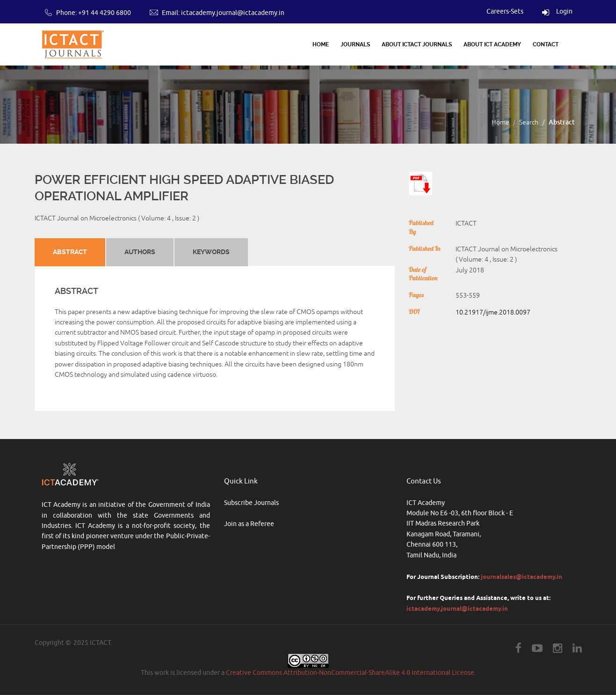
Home (321, 44)
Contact (546, 44)
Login (557, 11)
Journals (355, 44)
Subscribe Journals (251, 503)
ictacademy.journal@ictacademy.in (233, 13)
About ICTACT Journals (417, 44)
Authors (139, 252)
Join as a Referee (249, 524)
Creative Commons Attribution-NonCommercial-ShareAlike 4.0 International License (350, 673)
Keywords (211, 252)
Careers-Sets (505, 11)
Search (529, 122)
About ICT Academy (492, 44)
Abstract (70, 252)
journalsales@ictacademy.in (522, 577)
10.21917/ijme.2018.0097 (493, 312)
